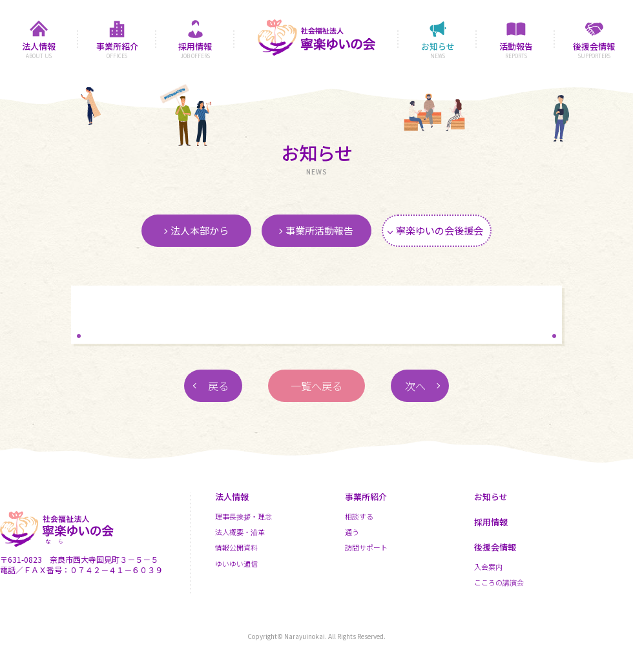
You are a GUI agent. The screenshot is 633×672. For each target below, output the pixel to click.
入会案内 (488, 567)
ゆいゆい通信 (236, 563)
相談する (359, 516)
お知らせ (491, 497)
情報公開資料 (236, 547)
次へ (415, 386)
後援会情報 (495, 547)
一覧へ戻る (316, 386)
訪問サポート (366, 547)
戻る (218, 386)
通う (352, 532)
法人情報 (232, 497)
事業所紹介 (366, 497)
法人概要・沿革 (240, 532)
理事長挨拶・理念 (244, 516)
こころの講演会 (499, 582)
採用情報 (491, 522)
